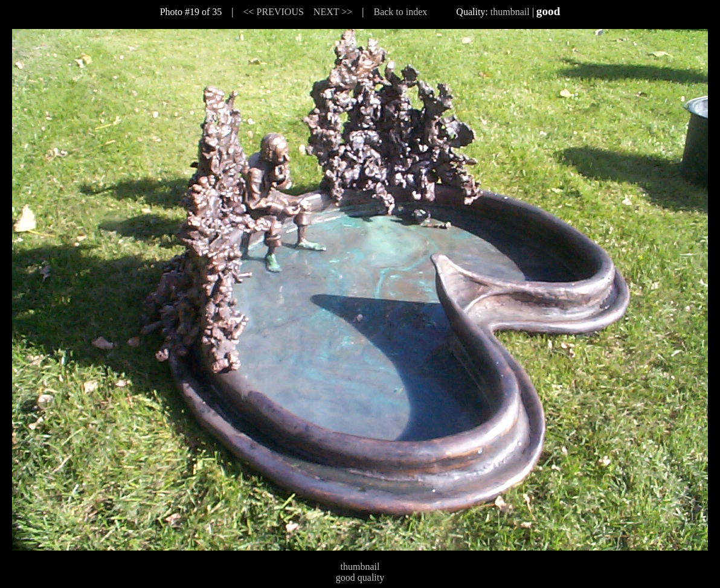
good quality (360, 577)
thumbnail (510, 12)
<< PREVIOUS (274, 12)
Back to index (400, 12)
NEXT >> (333, 12)
